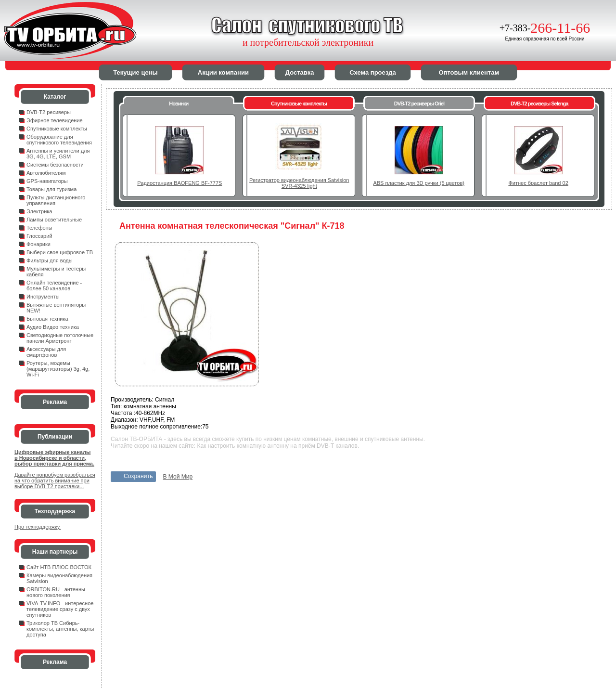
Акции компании (223, 72)
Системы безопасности (55, 165)
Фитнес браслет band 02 (538, 183)
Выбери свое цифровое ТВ (60, 252)
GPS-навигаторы (47, 181)
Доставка (300, 72)
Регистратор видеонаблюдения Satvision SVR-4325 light (299, 183)
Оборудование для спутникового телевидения (59, 140)
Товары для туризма (51, 189)
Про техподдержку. (38, 527)
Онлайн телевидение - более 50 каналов (54, 286)
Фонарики (38, 244)
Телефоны (39, 228)
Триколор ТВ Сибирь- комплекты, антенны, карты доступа (60, 629)
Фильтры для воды (50, 260)
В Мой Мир (178, 477)
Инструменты (43, 297)
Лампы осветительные (54, 220)
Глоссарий (39, 236)
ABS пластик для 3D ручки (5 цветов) (418, 183)
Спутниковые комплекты (57, 129)
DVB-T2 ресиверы (49, 112)
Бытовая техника (47, 319)
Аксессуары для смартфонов (46, 352)
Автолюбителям (46, 173)
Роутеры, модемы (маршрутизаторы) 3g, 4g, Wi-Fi (58, 369)
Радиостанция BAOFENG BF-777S (180, 183)
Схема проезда (373, 72)
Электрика (39, 211)
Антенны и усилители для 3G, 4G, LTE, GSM (58, 154)
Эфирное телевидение (55, 120)
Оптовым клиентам (469, 72)
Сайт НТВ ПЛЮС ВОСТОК (59, 567)
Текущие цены (135, 72)
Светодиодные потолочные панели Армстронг (60, 338)
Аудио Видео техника (53, 327)
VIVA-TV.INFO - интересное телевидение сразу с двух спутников (60, 609)
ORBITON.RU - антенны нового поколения (56, 592)
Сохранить (138, 476)
